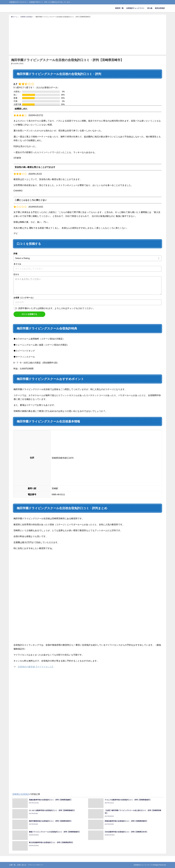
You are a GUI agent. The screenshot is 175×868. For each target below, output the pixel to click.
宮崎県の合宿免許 (21, 794)
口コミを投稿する (29, 314)
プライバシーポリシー (36, 865)
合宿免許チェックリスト (135, 8)
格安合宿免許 (160, 8)
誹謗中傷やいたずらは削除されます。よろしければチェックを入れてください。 (57, 308)
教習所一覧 (119, 8)
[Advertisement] (87, 36)
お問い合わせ (22, 865)
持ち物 (150, 8)
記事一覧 (12, 865)
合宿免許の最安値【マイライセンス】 (36, 667)
